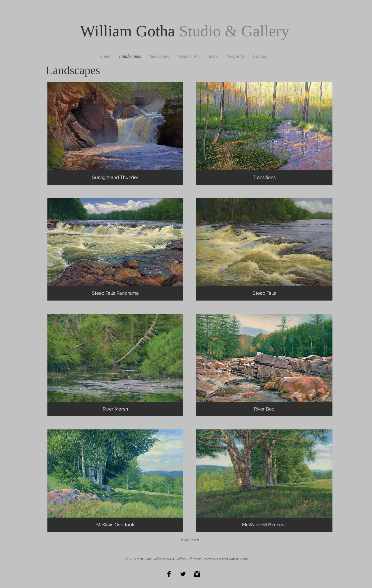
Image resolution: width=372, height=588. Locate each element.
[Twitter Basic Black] (183, 574)
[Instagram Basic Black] (197, 574)
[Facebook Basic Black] (169, 574)
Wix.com (242, 559)
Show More (190, 539)
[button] (115, 133)
